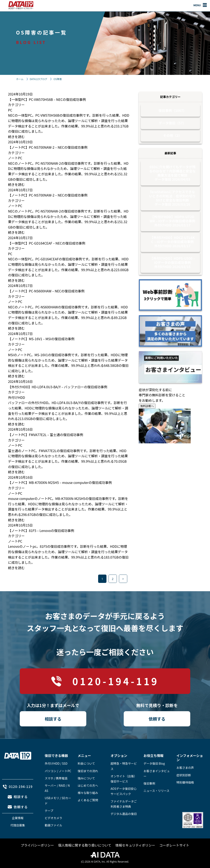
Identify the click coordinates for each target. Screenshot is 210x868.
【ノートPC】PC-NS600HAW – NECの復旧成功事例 (46, 291)
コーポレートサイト (174, 845)
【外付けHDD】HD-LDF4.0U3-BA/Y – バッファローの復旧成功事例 (58, 387)
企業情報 (18, 818)
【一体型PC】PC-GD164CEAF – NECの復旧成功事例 (47, 243)
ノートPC (15, 158)
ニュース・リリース (156, 791)
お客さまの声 (185, 768)
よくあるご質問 (88, 800)
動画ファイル (53, 825)
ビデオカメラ (53, 818)
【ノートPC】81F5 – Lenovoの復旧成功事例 (41, 530)
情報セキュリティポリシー (135, 845)
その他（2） (172, 135)
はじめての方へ (88, 785)
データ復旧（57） (172, 123)
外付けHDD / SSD (56, 763)
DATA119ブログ (39, 79)
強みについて (86, 778)
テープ (49, 811)
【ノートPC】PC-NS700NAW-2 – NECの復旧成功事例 (48, 147)
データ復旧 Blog (154, 763)
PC (10, 110)
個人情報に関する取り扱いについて (85, 845)
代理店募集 (18, 825)
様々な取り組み (88, 793)
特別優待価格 (185, 782)
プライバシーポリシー (37, 845)
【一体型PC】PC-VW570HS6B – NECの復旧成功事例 (47, 99)
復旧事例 (149, 783)
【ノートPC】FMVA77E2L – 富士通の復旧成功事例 (46, 435)
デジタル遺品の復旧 (124, 814)
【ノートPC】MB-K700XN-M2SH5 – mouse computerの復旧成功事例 (60, 482)
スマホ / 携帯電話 (56, 778)
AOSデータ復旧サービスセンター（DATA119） (21, 5)
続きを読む (16, 137)
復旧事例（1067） (172, 110)
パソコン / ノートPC (58, 771)
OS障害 (58, 79)
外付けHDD (17, 397)
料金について (86, 763)
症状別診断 (184, 775)
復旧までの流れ (88, 771)
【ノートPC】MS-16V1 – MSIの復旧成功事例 (41, 339)
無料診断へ (147, 406)
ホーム (20, 79)
